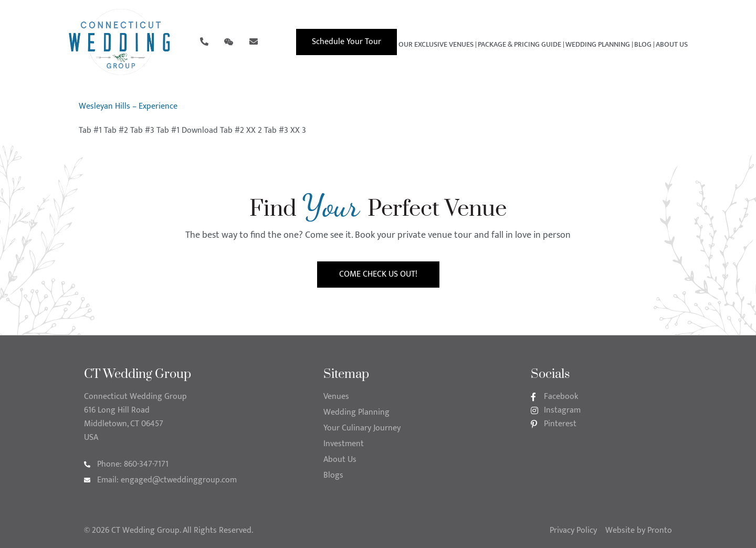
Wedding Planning (598, 44)
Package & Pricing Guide (519, 44)
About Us (672, 44)
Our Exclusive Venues (436, 44)
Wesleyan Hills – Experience (128, 106)
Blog (643, 44)
